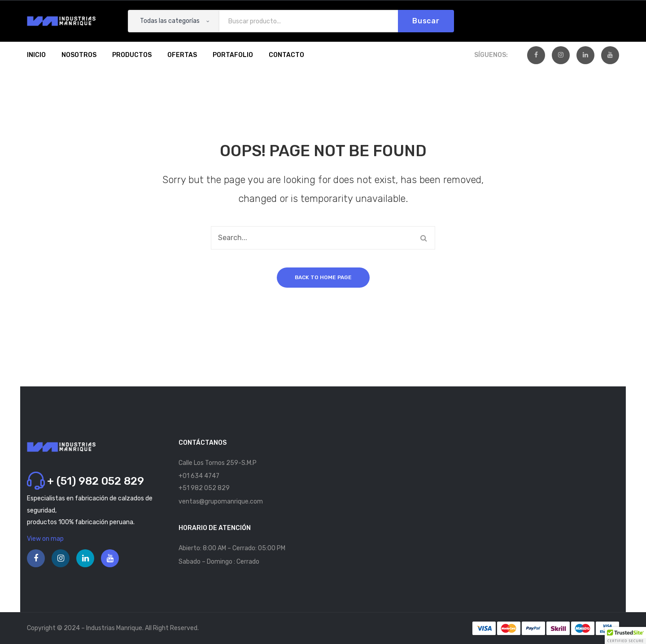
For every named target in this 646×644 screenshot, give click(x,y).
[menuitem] (36, 55)
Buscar (426, 21)
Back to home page (323, 277)
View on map (45, 539)
